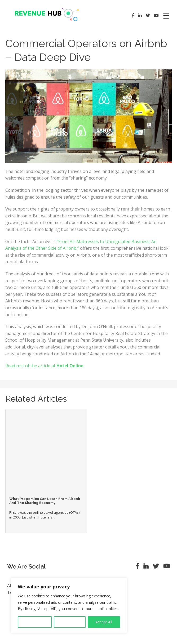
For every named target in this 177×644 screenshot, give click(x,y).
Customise (35, 622)
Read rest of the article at (44, 366)
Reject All (70, 622)
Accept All (104, 622)
